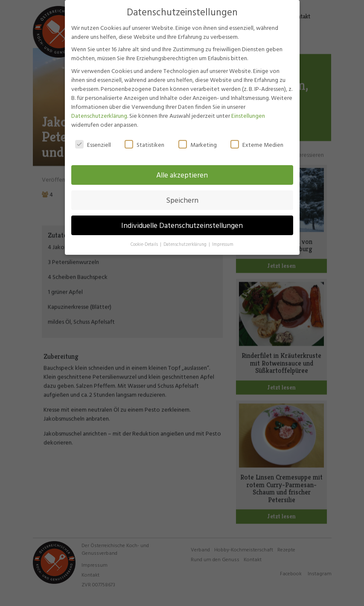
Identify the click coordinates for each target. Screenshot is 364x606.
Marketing (198, 137)
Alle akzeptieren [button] (182, 168)
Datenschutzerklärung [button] (186, 237)
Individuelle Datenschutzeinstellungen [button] (182, 218)
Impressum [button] (223, 237)
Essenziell (93, 137)
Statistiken (144, 137)
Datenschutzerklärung (99, 108)
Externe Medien (257, 137)
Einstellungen (248, 108)
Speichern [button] (182, 193)
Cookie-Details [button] (145, 237)
